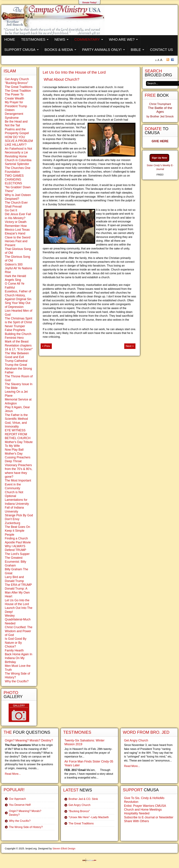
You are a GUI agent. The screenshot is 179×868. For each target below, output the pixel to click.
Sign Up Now (159, 158)
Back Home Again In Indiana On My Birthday (19, 658)
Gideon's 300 (14, 264)
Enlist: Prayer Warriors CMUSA (145, 806)
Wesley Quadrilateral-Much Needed (18, 619)
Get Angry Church (17, 79)
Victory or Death (16, 222)
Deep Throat (13, 461)
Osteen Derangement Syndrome (14, 114)
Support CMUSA (20, 50)
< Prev (46, 346)
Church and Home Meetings (143, 810)
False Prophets (15, 330)
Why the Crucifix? (17, 681)
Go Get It (11, 210)
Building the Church (18, 334)
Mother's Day (14, 454)
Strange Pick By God (19, 515)
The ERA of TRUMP (18, 585)
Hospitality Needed (137, 813)
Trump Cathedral (16, 361)
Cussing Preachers (18, 457)
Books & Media (59, 50)
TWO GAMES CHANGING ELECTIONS (14, 180)
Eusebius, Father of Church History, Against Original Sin (18, 295)
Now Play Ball (14, 450)
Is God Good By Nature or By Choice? (16, 643)
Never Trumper (15, 326)
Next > (130, 346)
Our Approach (17, 799)
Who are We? (122, 39)
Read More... (13, 774)
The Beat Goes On (17, 527)
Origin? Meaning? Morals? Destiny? (29, 740)
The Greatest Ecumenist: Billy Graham (15, 562)
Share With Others (137, 821)
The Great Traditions (19, 87)
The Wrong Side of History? (26, 827)
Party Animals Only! (102, 50)
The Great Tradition (18, 91)
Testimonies (33, 39)
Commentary (87, 39)
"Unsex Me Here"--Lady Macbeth (89, 817)
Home (10, 39)
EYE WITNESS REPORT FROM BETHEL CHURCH (18, 434)
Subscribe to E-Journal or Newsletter (149, 817)
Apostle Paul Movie (18, 542)
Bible (136, 50)
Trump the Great (16, 365)
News (60, 39)
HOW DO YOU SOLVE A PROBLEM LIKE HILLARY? (19, 141)
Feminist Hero (14, 338)
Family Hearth (14, 650)
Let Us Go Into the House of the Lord (74, 72)
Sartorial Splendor (17, 164)
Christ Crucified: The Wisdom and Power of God (19, 631)
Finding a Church (16, 538)
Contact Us (162, 50)
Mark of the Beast (17, 342)
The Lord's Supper (17, 554)
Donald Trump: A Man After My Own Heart (17, 592)
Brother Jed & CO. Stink (83, 799)
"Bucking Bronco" (17, 83)
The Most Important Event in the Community (18, 484)
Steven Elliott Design (64, 849)
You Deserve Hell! (20, 805)
